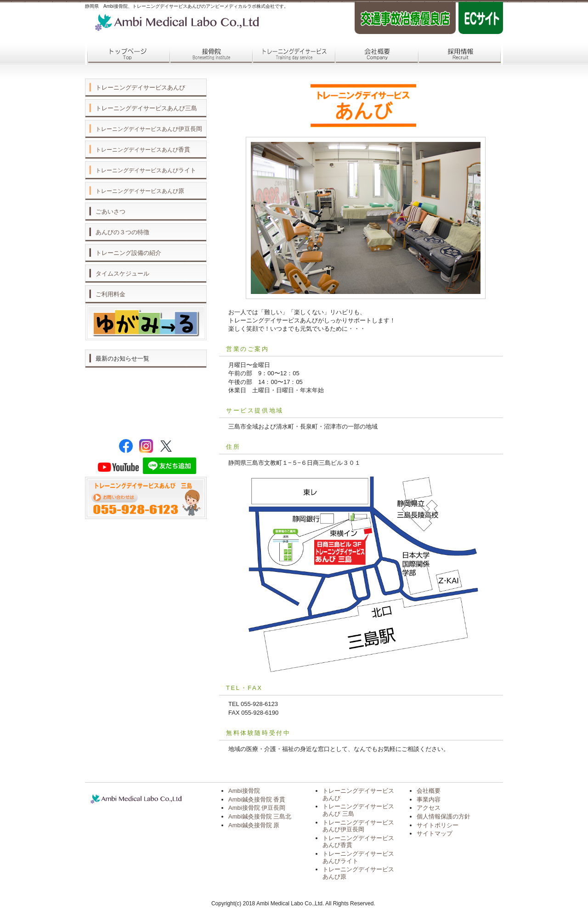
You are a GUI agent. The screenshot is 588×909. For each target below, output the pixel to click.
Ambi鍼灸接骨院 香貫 (257, 799)
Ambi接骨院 (244, 791)
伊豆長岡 (149, 129)
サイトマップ (435, 833)
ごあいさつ (110, 212)
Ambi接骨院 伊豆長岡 (257, 808)
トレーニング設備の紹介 (128, 253)
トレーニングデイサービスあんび (140, 88)
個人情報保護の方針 (444, 816)
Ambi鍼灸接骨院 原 (254, 825)
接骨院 (209, 54)
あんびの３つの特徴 (122, 232)
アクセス (429, 808)
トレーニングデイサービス (292, 54)
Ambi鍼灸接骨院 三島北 (260, 816)
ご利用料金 (110, 294)
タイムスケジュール (122, 274)
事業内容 (429, 799)
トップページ (126, 54)
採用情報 (457, 54)
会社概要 (374, 54)
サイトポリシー (438, 825)
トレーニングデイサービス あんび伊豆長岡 (358, 826)
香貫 (143, 150)
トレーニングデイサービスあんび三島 (146, 108)
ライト (146, 170)
